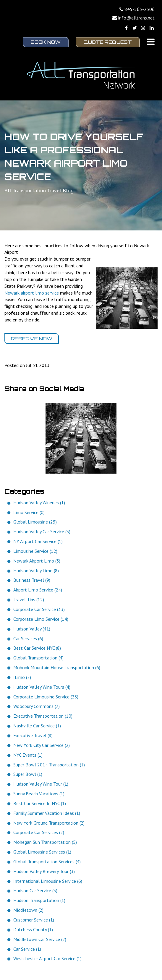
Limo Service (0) (29, 512)
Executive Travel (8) (33, 735)
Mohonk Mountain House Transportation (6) (57, 667)
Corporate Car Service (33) (39, 609)
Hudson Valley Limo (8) (36, 571)
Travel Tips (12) (29, 599)
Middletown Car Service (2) (40, 939)
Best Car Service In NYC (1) (40, 803)
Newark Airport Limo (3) (37, 561)
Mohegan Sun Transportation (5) (45, 842)
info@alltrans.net (136, 18)
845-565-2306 (140, 9)
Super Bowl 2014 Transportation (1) (49, 765)
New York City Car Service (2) (42, 745)
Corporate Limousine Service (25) (46, 697)
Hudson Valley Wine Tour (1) (41, 784)
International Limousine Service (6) (48, 881)
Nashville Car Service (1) (37, 726)
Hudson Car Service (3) (35, 890)
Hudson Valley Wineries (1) (39, 503)
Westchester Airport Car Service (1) (47, 958)
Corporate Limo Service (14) (41, 619)
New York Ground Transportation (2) (49, 823)
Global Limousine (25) (35, 522)
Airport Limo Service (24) (38, 590)
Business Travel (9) (32, 580)
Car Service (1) (27, 949)
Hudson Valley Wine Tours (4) (42, 687)
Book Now (46, 42)
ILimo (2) (22, 677)
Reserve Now (32, 339)
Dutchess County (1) (33, 929)
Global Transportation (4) (38, 658)
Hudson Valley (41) (32, 629)
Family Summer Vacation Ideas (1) (47, 813)
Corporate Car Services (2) (39, 832)
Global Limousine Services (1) (42, 852)
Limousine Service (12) (35, 551)
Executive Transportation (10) (43, 716)
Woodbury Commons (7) (37, 706)
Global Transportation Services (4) (47, 862)
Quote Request (108, 42)
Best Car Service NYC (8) (37, 648)
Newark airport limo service (32, 293)
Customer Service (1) (34, 920)
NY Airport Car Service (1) (38, 541)
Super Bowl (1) (28, 774)
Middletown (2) (28, 910)
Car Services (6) (28, 638)
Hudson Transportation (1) (39, 900)
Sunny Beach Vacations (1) (39, 794)
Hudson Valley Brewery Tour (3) (44, 871)
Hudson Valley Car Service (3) (42, 532)
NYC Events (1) (28, 755)
